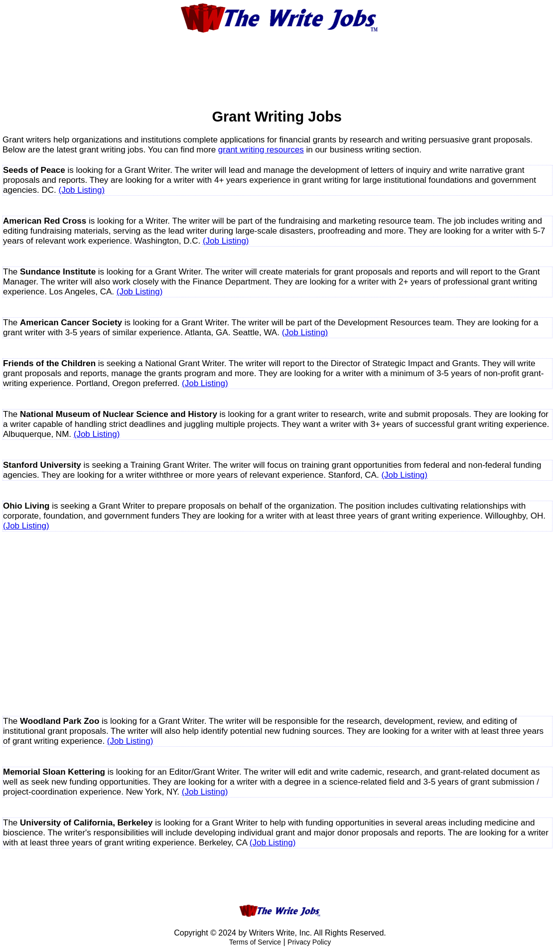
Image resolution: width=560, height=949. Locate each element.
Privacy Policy (309, 942)
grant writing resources (261, 150)
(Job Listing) (82, 190)
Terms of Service (255, 942)
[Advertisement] (280, 64)
